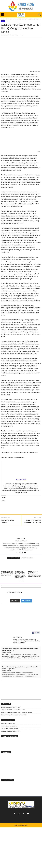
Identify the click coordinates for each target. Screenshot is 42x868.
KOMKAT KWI (6, 704)
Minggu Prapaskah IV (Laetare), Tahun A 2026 (13, 710)
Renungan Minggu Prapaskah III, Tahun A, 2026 (14, 715)
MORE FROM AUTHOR (28, 558)
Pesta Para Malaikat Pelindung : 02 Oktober (33, 521)
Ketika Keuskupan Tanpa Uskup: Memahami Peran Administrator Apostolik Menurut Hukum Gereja (35, 574)
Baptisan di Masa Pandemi (7, 521)
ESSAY (7, 19)
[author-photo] (21, 532)
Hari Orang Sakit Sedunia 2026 (9, 726)
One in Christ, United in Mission (9, 729)
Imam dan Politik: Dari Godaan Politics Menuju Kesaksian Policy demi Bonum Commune (7, 573)
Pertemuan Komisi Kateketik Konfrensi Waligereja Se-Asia (16, 712)
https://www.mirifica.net (21, 541)
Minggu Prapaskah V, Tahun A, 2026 (11, 707)
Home (2, 19)
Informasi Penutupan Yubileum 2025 (11, 731)
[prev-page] (20, 581)
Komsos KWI (6, 35)
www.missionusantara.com (8, 723)
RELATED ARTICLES (14, 558)
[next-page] (22, 581)
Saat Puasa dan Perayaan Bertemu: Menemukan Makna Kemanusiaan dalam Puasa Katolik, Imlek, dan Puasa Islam (20, 574)
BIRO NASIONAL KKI (8, 720)
